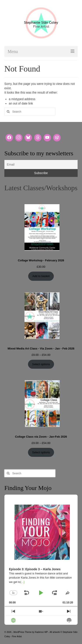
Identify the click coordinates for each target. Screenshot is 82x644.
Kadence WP (41, 632)
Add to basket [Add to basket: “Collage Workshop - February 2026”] (41, 276)
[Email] (41, 164)
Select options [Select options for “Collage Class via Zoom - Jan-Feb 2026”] (41, 452)
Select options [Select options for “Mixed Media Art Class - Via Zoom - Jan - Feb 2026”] (41, 364)
